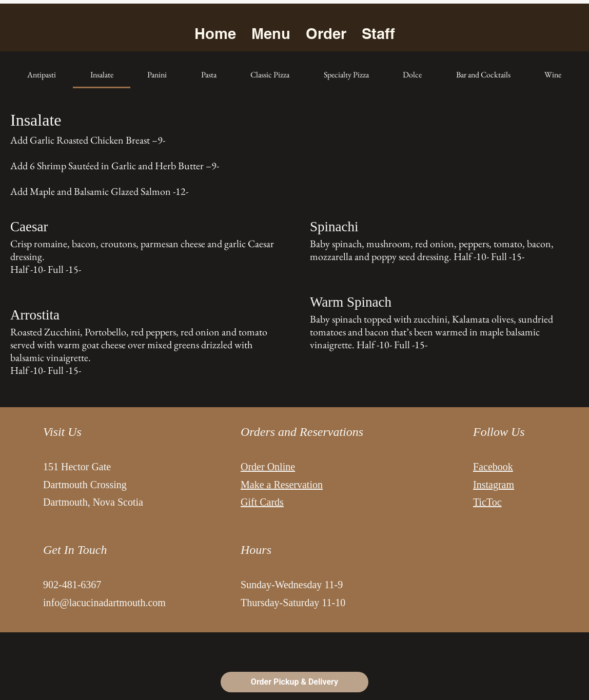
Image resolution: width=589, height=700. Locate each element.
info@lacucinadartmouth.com (104, 603)
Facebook (493, 467)
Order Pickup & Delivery (294, 682)
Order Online (268, 467)
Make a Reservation (282, 485)
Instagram (494, 485)
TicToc (487, 502)
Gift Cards (262, 502)
